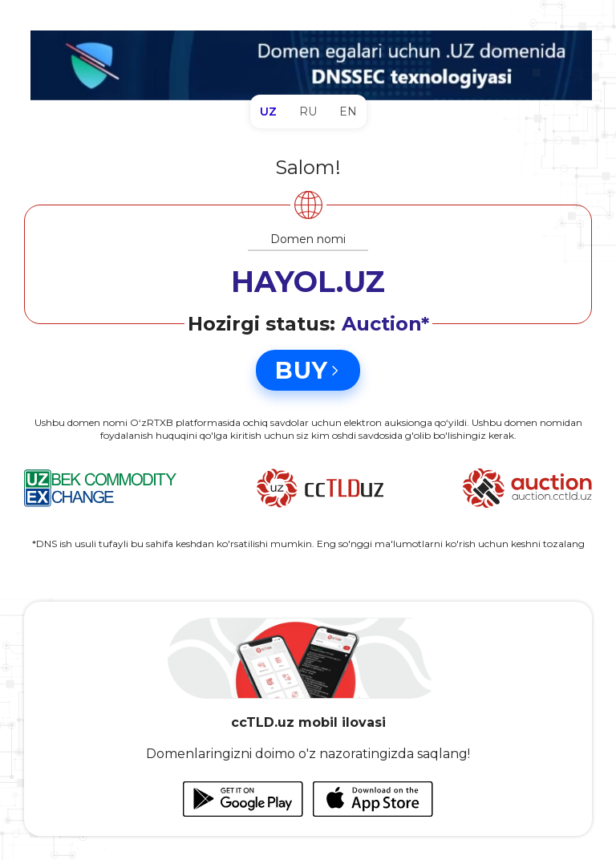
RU (308, 112)
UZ (268, 112)
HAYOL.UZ (308, 282)
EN (348, 112)
